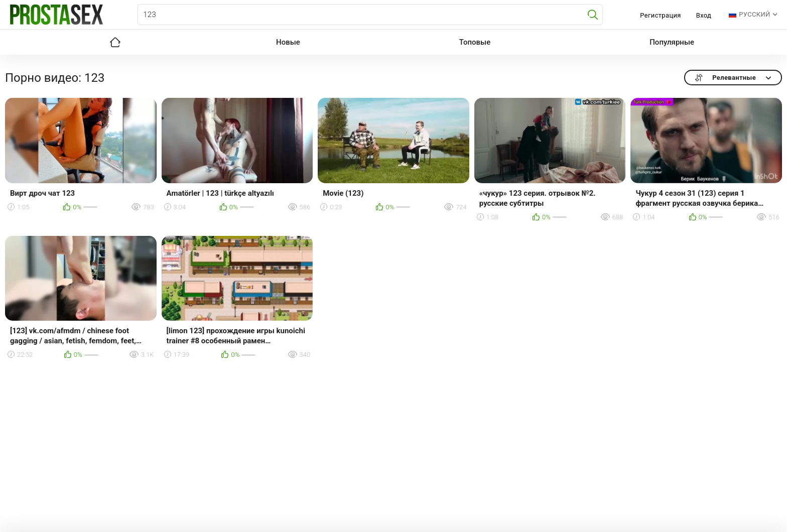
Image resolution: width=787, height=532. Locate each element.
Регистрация (660, 15)
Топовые (475, 42)
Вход (704, 15)
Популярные (672, 42)
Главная (115, 42)
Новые (288, 42)
